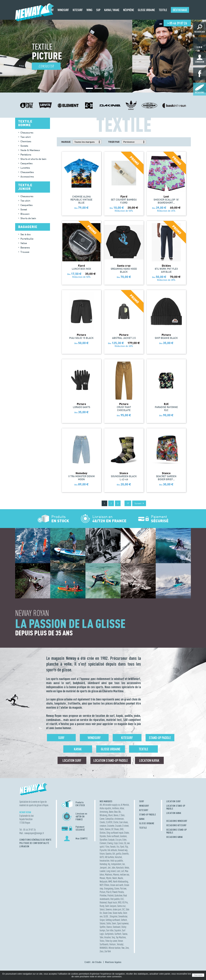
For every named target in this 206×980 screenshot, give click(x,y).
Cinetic (102, 822)
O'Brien (106, 885)
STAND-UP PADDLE (148, 815)
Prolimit (110, 895)
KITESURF (144, 810)
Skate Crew (107, 913)
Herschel (118, 857)
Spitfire (103, 927)
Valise (24, 243)
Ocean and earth (117, 885)
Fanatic (113, 847)
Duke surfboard (113, 836)
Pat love (123, 888)
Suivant (139, 503)
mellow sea (125, 875)
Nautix (120, 878)
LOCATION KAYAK (174, 813)
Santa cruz (121, 906)
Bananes (25, 248)
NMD (110, 881)
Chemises (26, 141)
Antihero (116, 808)
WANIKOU (104, 948)
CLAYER (109, 822)
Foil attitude (112, 850)
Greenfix (125, 854)
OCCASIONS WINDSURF (177, 821)
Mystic (109, 878)
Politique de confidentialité (34, 843)
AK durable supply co (111, 805)
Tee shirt (25, 201)
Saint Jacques (111, 906)
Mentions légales (113, 962)
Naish (115, 878)
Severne (109, 909)
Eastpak (111, 840)
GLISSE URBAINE (147, 823)
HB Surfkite (109, 857)
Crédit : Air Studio (93, 962)
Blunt (110, 815)
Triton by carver (111, 941)
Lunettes (25, 168)
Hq (109, 864)
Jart (109, 868)
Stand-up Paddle (160, 738)
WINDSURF (144, 806)
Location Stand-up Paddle (111, 760)
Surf (61, 738)
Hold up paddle (117, 861)
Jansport (103, 868)
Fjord (122, 847)
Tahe (101, 937)
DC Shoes (115, 829)
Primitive (103, 895)
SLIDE (106, 916)
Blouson (25, 214)
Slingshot (114, 916)
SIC (123, 909)
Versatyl (120, 944)
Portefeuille (27, 239)
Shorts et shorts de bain (33, 159)
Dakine (108, 829)
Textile (143, 749)
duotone (123, 836)
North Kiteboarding (121, 881)
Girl (114, 854)
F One (107, 847)
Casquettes (27, 163)
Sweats (24, 146)
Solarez (103, 923)
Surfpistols (109, 934)
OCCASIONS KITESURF (176, 825)
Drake (127, 833)
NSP (101, 885)
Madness (109, 875)
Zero (127, 948)
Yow (123, 948)
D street (125, 826)
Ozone (117, 888)
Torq (113, 937)
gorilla (119, 854)
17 (128, 503)
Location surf (72, 760)
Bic (120, 812)
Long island (111, 871)
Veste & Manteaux (30, 150)
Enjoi (116, 843)
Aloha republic (105, 808)
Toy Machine (121, 937)
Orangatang (109, 888)
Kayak (78, 749)
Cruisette (111, 826)
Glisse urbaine (111, 749)
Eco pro (119, 840)
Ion (124, 864)
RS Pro (125, 902)
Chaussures (27, 133)
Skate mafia (117, 913)
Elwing (110, 843)
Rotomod (103, 902)
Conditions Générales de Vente (35, 840)
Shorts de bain (28, 218)
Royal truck (112, 902)
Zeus (102, 951)
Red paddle (115, 899)
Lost (118, 871)
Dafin (102, 829)
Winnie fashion (115, 948)
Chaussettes (27, 172)
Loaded (103, 871)
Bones (116, 815)
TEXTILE (143, 828)
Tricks (102, 941)
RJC (122, 899)
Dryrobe (103, 836)
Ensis (121, 843)
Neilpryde (104, 881)
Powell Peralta (118, 892)
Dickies (103, 833)
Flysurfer (103, 850)
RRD (120, 902)
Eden (124, 840)
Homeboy (103, 864)
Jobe (113, 868)
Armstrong (104, 812)
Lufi (122, 871)
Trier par (114, 142)
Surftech (118, 934)
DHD (122, 829)
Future (102, 854)
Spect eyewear (123, 923)
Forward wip (123, 850)
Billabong (104, 815)
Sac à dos (26, 234)
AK (101, 805)
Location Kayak (149, 760)
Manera (116, 875)
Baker (111, 812)
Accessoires (27, 177)
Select (102, 909)
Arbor (122, 808)
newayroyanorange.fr (34, 833)
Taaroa (125, 934)
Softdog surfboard (113, 920)
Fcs (118, 847)
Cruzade (118, 826)
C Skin (122, 815)
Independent (116, 864)
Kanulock (120, 868)
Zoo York (108, 951)
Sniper (102, 920)
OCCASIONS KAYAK (174, 837)
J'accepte (198, 975)
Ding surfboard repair (115, 833)
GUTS (102, 857)
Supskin (118, 930)
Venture (113, 944)
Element (103, 843)
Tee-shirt (26, 137)
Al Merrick (125, 805)
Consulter (46, 66)
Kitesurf (127, 738)
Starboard (117, 927)
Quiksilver (118, 895)
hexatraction (105, 861)
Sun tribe (110, 930)
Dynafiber (103, 840)
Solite (109, 923)
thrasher (107, 937)
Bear (116, 812)
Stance (109, 927)
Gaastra (109, 854)
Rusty (102, 906)
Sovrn (114, 923)
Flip (126, 847)
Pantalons (26, 155)
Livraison (24, 846)
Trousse (25, 252)
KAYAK (142, 819)
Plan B (109, 892)
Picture (102, 892)
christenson (119, 819)
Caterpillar (109, 819)
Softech (124, 920)
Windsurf (94, 738)
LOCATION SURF (174, 801)
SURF (142, 801)
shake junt (117, 909)
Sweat (24, 209)
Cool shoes (124, 822)
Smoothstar (123, 916)
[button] (89, 88)
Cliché (116, 822)
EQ (125, 843)
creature (103, 826)
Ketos (127, 868)
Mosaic (102, 878)
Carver (102, 819)
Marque (66, 142)
